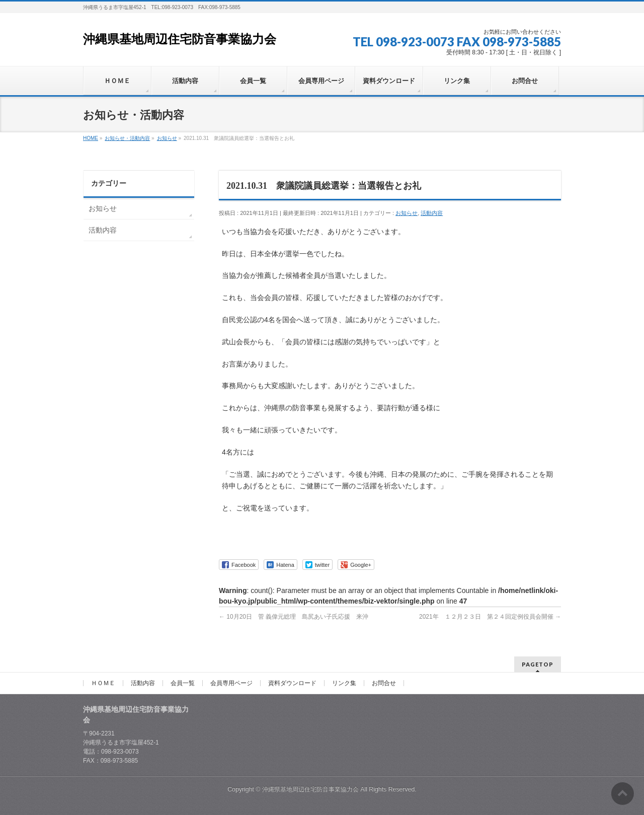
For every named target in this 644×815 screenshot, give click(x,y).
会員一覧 (183, 683)
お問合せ (384, 683)
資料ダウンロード (292, 683)
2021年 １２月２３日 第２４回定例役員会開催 (490, 617)
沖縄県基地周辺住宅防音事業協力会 (180, 39)
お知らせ (407, 213)
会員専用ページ (231, 683)
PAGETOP (538, 664)
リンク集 (344, 683)
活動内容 (432, 213)
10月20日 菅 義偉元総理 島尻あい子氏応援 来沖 (294, 617)
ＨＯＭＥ (103, 683)
